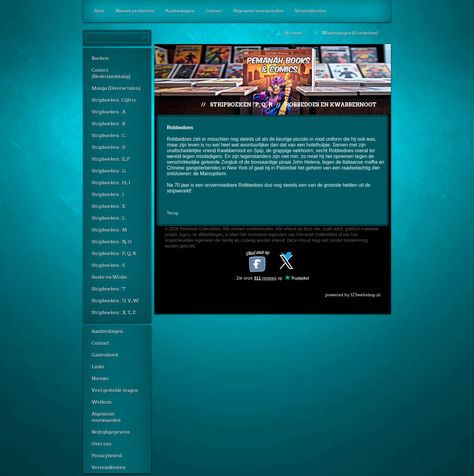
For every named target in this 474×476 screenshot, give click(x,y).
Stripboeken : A (109, 112)
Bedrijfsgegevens (111, 432)
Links (98, 367)
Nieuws (100, 379)
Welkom (102, 402)
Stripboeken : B (108, 124)
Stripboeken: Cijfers (114, 100)
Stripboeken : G (109, 171)
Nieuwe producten (135, 11)
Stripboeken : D (109, 147)
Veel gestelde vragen (115, 390)
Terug (172, 213)
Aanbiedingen (180, 11)
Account (289, 33)
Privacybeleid (107, 456)
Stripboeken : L (108, 218)
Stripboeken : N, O (112, 242)
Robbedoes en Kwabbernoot (331, 105)
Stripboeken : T (109, 289)
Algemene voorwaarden (258, 11)
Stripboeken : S (108, 265)
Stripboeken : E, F (111, 159)
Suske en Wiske (109, 277)
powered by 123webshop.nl (353, 294)
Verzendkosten (310, 11)
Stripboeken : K (109, 206)
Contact (214, 11)
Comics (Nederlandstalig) (111, 73)
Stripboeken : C (109, 136)
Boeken (100, 58)
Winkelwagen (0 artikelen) (346, 33)
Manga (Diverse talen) (116, 88)
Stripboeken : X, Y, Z (114, 313)
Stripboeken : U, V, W (115, 301)
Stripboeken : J (108, 195)
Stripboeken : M (109, 230)
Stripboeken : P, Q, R (114, 254)
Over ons (101, 444)
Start (99, 11)
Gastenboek (105, 355)
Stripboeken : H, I (111, 183)
